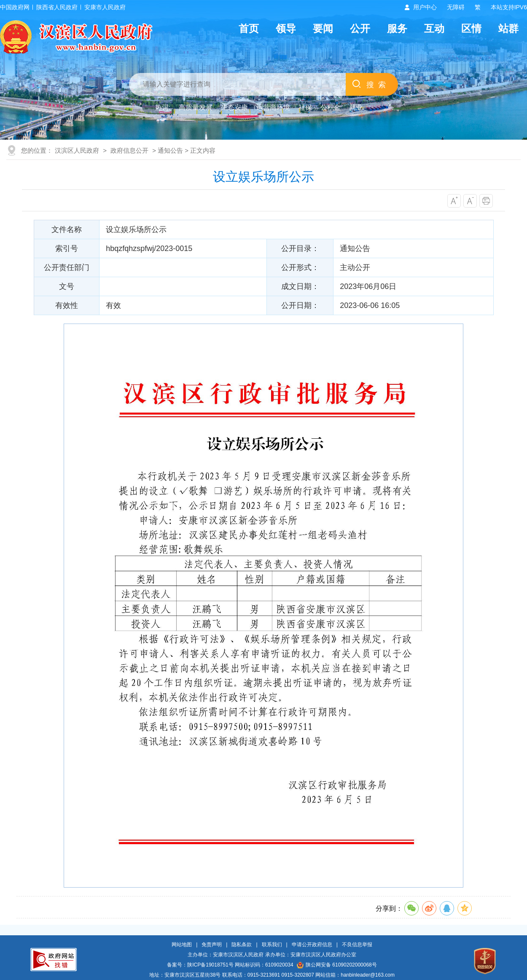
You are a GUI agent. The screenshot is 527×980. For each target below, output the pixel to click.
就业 (356, 107)
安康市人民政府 (105, 7)
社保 (305, 107)
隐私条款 (242, 945)
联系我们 (272, 945)
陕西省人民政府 (57, 7)
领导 (286, 28)
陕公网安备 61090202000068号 (337, 965)
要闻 (323, 28)
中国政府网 (15, 7)
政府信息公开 (129, 150)
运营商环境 (273, 107)
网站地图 (182, 945)
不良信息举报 (357, 945)
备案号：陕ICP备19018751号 (200, 965)
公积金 (331, 107)
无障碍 (456, 7)
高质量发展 (196, 107)
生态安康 (234, 107)
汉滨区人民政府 (77, 150)
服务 (397, 28)
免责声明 (212, 945)
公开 (360, 28)
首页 (249, 28)
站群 (508, 28)
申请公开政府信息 (312, 945)
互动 (434, 28)
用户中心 (425, 7)
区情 (471, 28)
